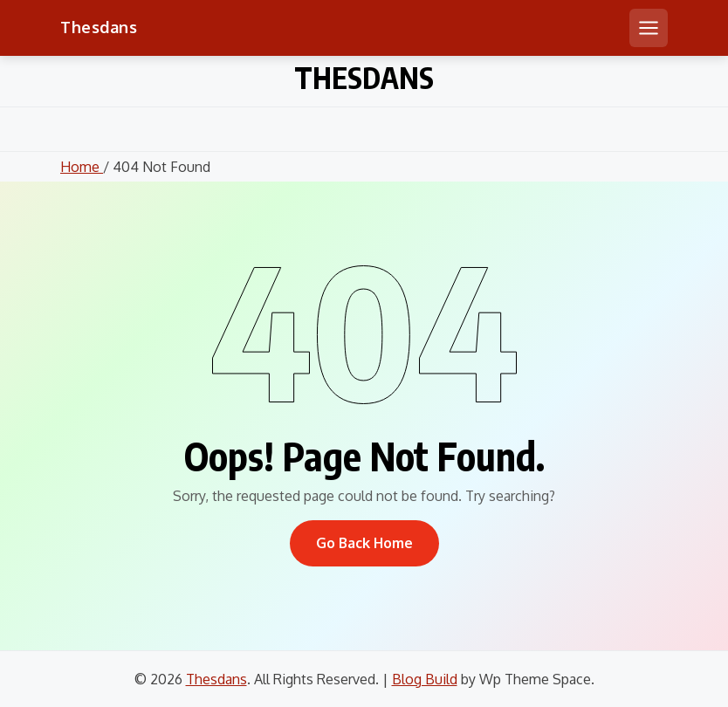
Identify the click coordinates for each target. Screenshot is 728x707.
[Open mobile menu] (649, 28)
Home (82, 167)
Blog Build (425, 679)
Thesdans (99, 27)
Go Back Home (364, 543)
